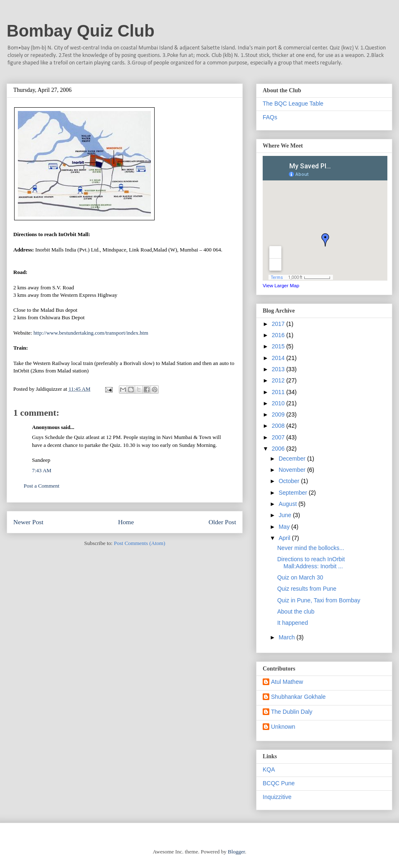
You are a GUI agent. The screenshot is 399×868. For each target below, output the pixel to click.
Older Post (222, 522)
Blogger (236, 852)
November (293, 470)
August (288, 504)
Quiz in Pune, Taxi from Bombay (319, 600)
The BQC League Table (293, 104)
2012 (279, 380)
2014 (279, 358)
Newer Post (28, 522)
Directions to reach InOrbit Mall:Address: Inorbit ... (311, 563)
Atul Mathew (287, 682)
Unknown (283, 727)
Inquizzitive (277, 797)
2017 (279, 324)
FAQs (270, 117)
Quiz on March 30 (300, 577)
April (285, 538)
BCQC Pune (279, 783)
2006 (279, 449)
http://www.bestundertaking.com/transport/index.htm (91, 333)
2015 (279, 346)
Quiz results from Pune (307, 589)
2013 (279, 369)
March (287, 637)
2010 (279, 403)
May (285, 527)
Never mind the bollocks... (311, 548)
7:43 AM (42, 470)
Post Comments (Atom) (140, 543)
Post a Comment (42, 486)
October (290, 481)
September (293, 493)
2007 (279, 437)
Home (126, 522)
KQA (269, 769)
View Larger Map (281, 285)
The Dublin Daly (292, 712)
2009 (279, 414)
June (286, 515)
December (293, 459)
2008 (279, 426)
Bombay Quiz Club (81, 31)
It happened (293, 623)
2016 (279, 335)
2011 (279, 392)
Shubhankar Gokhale (298, 697)
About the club (296, 612)
